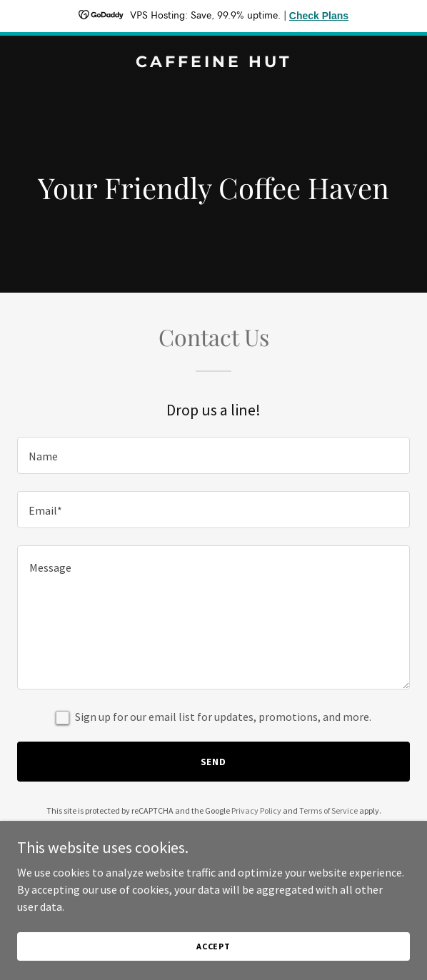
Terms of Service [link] (328, 810)
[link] (213, 63)
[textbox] (213, 455)
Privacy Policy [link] (256, 810)
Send (214, 762)
